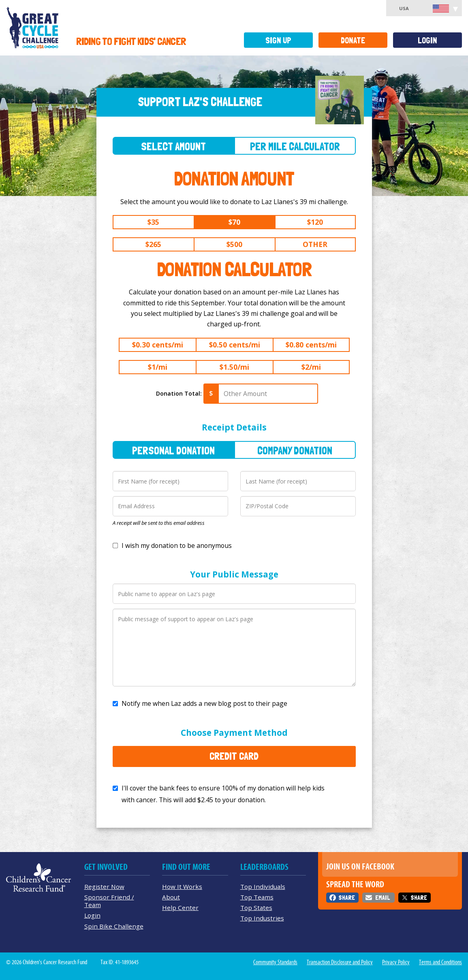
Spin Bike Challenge (114, 926)
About (171, 897)
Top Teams (257, 897)
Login (427, 40)
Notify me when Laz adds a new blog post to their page (204, 703)
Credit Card (234, 756)
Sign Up (278, 40)
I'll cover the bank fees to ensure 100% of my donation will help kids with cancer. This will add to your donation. (223, 794)
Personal (173, 451)
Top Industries (262, 918)
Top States (256, 908)
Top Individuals (263, 886)
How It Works (182, 886)
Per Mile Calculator (295, 146)
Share (347, 898)
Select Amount (173, 146)
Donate (353, 40)
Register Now (104, 886)
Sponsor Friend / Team (109, 901)
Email (383, 898)
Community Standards (275, 962)
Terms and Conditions (440, 962)
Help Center (180, 908)
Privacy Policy (396, 962)
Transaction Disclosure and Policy (340, 962)
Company (295, 451)
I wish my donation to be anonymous (177, 545)
